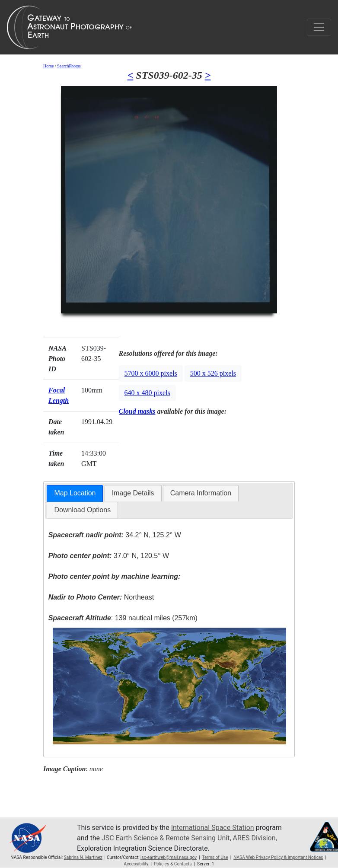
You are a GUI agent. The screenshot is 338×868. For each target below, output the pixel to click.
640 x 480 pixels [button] (147, 393)
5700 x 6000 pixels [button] (151, 373)
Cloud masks (137, 411)
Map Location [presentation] (75, 493)
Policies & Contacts (173, 864)
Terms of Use (215, 857)
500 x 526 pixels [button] (213, 373)
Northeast (101, 597)
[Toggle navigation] (319, 27)
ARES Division (254, 838)
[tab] (75, 493)
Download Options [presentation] (82, 510)
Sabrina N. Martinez (83, 857)
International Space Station (213, 828)
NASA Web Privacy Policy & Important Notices (278, 857)
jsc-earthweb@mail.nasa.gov (169, 857)
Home (48, 66)
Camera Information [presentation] (201, 493)
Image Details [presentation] (133, 493)
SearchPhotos (69, 66)
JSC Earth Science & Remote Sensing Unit (166, 838)
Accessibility (136, 864)
